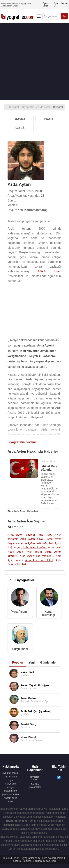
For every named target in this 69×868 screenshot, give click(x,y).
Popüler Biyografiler (35, 786)
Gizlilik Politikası (23, 861)
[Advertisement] (34, 62)
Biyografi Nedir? (35, 778)
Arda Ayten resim (30, 552)
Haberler (49, 119)
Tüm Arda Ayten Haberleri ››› (24, 511)
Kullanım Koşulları (45, 861)
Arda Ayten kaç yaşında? (36, 556)
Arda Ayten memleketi (39, 560)
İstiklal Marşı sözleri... (49, 468)
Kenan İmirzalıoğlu (49, 613)
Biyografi (20, 119)
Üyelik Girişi (46, 5)
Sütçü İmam (20, 649)
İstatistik (20, 128)
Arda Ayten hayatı (32, 539)
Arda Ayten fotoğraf (34, 547)
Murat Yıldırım (20, 612)
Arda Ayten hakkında (34, 543)
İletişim (64, 4)
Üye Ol (56, 5)
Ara (64, 16)
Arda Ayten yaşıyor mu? (25, 535)
